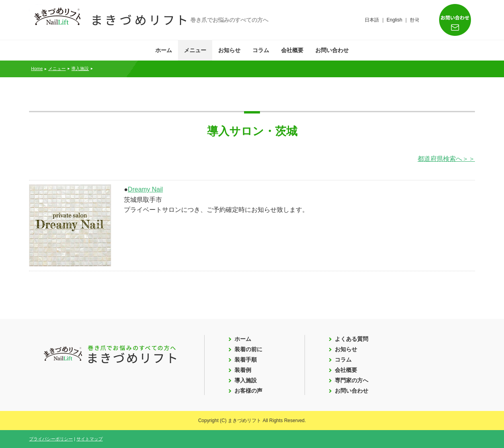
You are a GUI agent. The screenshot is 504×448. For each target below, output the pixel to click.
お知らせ (229, 50)
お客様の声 (248, 391)
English (394, 20)
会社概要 (292, 50)
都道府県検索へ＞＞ (446, 159)
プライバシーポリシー (51, 439)
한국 (414, 20)
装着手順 (246, 360)
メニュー (195, 50)
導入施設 (80, 68)
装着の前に (248, 349)
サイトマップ (90, 439)
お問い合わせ (332, 50)
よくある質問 (352, 339)
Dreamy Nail (145, 189)
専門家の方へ (352, 380)
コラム (261, 50)
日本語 (372, 20)
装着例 (243, 370)
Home (37, 68)
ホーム (164, 50)
